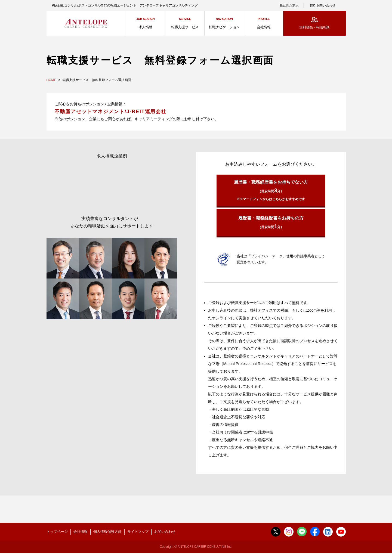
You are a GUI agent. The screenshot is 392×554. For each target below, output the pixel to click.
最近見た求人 (289, 5)
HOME (51, 80)
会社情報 (81, 532)
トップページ (57, 532)
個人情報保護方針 (107, 532)
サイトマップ (138, 532)
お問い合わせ (326, 5)
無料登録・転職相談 (314, 27)
